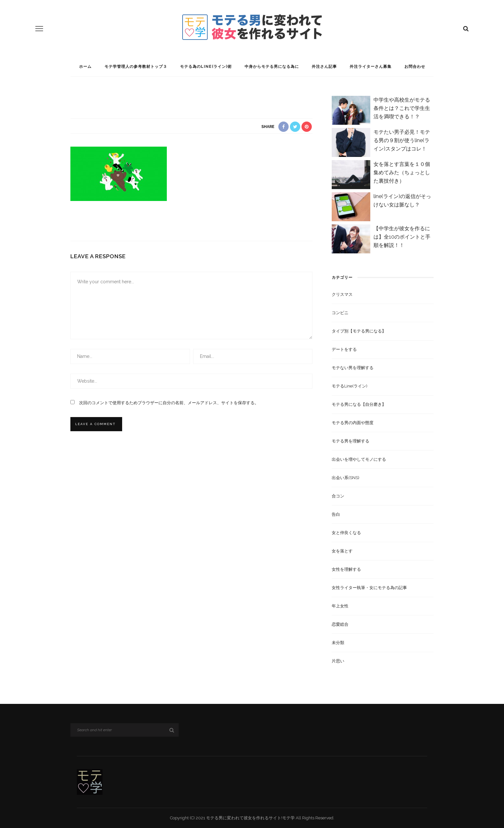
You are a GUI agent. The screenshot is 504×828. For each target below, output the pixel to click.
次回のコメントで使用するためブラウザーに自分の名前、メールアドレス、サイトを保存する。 (169, 403)
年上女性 (340, 606)
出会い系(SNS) (346, 478)
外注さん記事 (324, 67)
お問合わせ (415, 67)
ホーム (85, 67)
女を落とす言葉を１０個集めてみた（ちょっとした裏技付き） (402, 173)
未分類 (338, 643)
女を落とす (342, 551)
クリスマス (342, 294)
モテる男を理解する (351, 441)
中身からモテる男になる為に (272, 67)
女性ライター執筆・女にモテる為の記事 (369, 588)
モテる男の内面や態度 (353, 423)
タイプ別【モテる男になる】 (359, 331)
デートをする (344, 349)
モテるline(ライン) (350, 386)
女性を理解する (346, 569)
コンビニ (340, 313)
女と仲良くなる (346, 533)
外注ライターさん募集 (371, 67)
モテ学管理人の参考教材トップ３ (136, 67)
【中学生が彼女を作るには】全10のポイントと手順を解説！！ (402, 237)
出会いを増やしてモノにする (359, 459)
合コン (338, 496)
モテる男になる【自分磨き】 (359, 404)
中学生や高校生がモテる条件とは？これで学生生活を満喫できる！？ (402, 108)
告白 (336, 514)
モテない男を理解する (353, 368)
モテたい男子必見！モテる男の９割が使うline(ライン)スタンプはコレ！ (402, 140)
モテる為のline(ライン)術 (206, 67)
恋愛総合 (340, 624)
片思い (338, 661)
